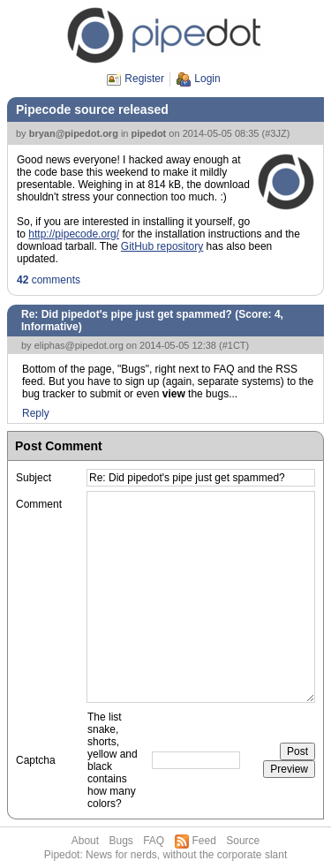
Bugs (120, 841)
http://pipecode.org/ (74, 234)
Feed (204, 841)
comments (49, 280)
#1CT (234, 345)
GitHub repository (162, 246)
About (85, 841)
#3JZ (275, 133)
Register (144, 79)
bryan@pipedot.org (74, 133)
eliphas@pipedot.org (79, 345)
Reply (36, 413)
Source (243, 841)
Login (207, 79)
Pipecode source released (92, 109)
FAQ (154, 841)
